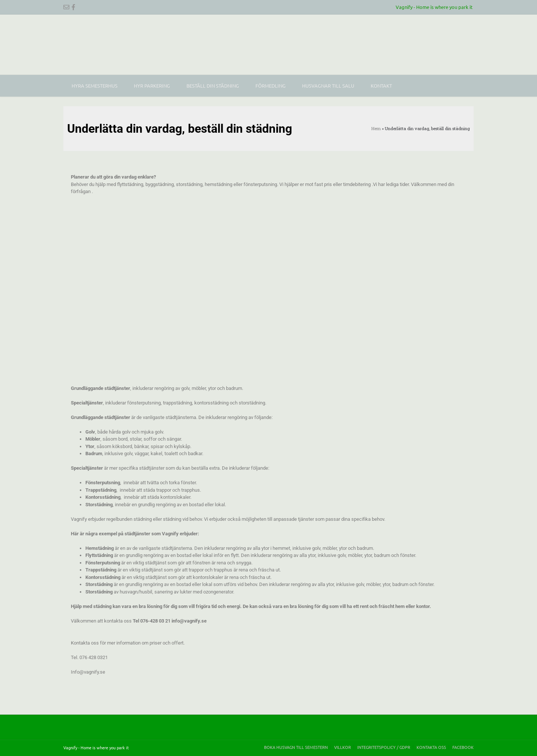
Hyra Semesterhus (95, 86)
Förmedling (271, 86)
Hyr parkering (152, 86)
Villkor (343, 747)
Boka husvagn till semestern (296, 747)
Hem (376, 128)
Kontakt (381, 86)
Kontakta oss (431, 747)
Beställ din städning (213, 86)
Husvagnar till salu (328, 86)
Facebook (463, 747)
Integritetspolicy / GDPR (384, 747)
